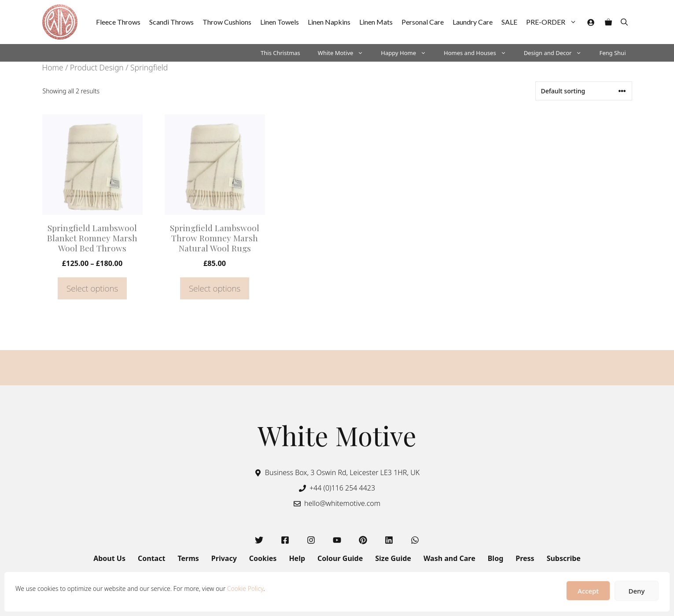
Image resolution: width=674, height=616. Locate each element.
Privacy (224, 558)
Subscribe (564, 558)
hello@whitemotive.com (342, 503)
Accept (588, 591)
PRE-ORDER (554, 22)
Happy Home (408, 53)
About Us (109, 558)
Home (53, 67)
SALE (509, 22)
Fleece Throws (118, 22)
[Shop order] (584, 91)
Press (525, 558)
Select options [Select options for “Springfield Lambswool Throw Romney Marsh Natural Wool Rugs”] (215, 288)
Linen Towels (280, 22)
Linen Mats (376, 22)
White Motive (345, 53)
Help (297, 558)
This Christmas (280, 53)
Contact (151, 558)
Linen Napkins (329, 22)
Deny (637, 591)
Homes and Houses (479, 53)
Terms (188, 558)
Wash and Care (449, 558)
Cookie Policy (245, 588)
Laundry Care (473, 22)
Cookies (263, 558)
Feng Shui (612, 53)
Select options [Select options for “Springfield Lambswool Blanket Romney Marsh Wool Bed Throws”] (92, 288)
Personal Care (423, 22)
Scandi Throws (171, 22)
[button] (624, 22)
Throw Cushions (227, 22)
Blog (496, 558)
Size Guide (393, 558)
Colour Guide (340, 558)
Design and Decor (557, 53)
